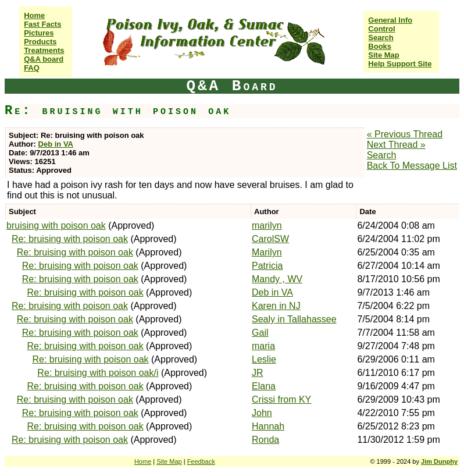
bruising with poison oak (56, 225)
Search (381, 38)
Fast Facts (42, 24)
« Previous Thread (405, 134)
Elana (264, 386)
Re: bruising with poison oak (70, 239)
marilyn (267, 225)
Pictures (39, 33)
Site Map (383, 55)
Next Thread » (396, 145)
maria (263, 346)
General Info (390, 20)
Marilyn (267, 252)
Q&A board (44, 59)
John (262, 413)
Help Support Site (400, 64)
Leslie (264, 359)
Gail (260, 333)
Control (381, 29)
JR (258, 373)
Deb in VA (56, 144)
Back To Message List (412, 166)
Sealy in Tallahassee (294, 319)
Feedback (201, 461)
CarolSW (270, 239)
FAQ (32, 68)
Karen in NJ (276, 306)
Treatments (44, 50)
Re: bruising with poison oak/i (98, 373)
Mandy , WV (277, 279)
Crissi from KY (281, 399)
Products (40, 42)
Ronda (265, 440)
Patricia (267, 266)
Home (34, 15)
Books (380, 46)
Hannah (268, 426)
